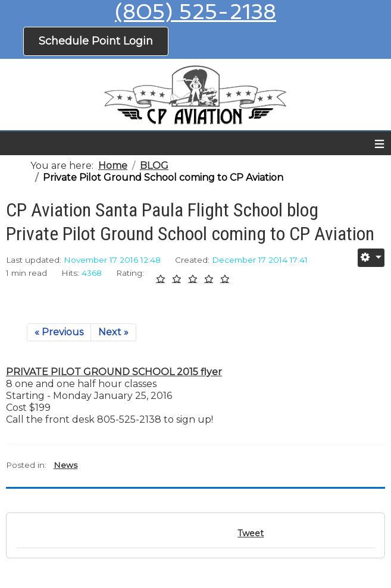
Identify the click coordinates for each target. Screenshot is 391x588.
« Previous (59, 332)
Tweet (251, 533)
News (65, 465)
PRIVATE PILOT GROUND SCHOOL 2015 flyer (114, 372)
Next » (113, 332)
